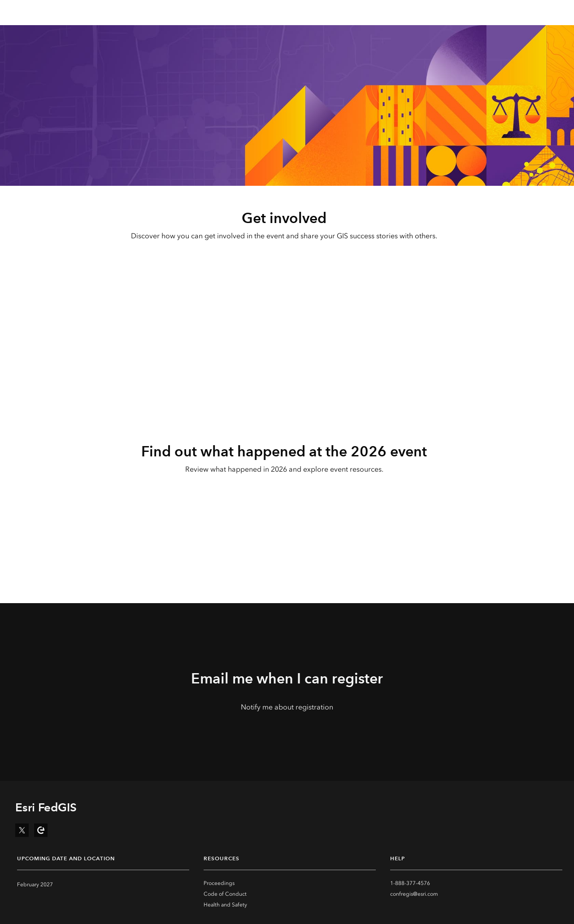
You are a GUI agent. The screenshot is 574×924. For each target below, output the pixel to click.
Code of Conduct (225, 894)
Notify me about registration (287, 707)
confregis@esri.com (414, 894)
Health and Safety (225, 905)
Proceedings (219, 883)
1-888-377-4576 (410, 883)
